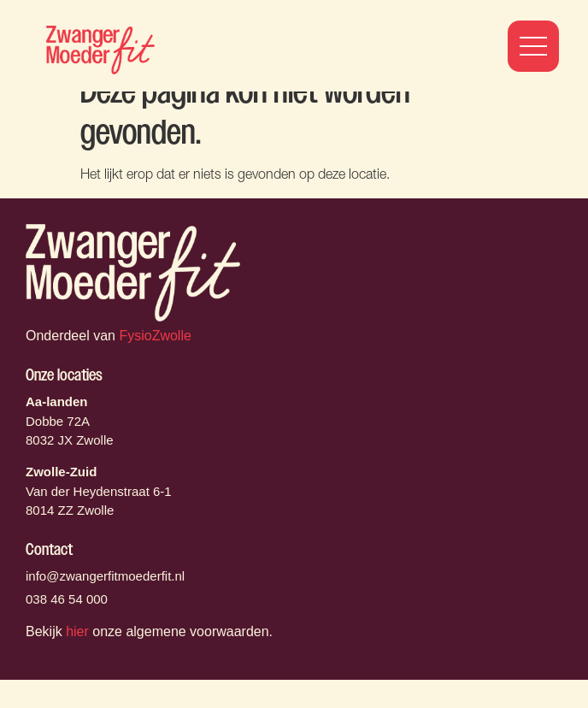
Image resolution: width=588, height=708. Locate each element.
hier (77, 660)
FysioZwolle (155, 364)
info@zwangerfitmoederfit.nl (105, 604)
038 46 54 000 (67, 627)
